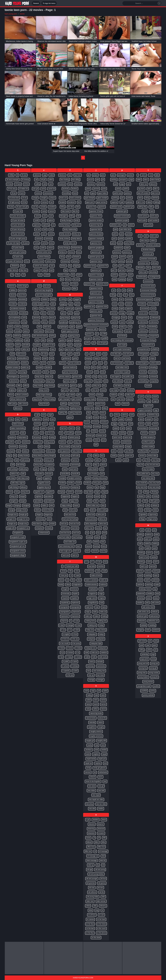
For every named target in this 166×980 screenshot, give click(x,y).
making (104, 616)
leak (89, 542)
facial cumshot (75, 198)
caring (37, 243)
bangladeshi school (18, 551)
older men (90, 901)
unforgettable (144, 354)
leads (97, 537)
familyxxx (62, 252)
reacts (122, 322)
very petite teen (143, 474)
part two (122, 270)
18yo (23, 266)
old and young (100, 869)
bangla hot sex (23, 519)
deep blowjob (39, 381)
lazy (98, 533)
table (157, 175)
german (63, 363)
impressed (76, 612)
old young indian (93, 897)
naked (89, 700)
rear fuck (121, 399)
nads (86, 691)
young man (142, 673)
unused (148, 386)
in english (66, 634)
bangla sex (12, 524)
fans (69, 257)
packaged (121, 175)
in (71, 621)
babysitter (10, 442)
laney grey (97, 483)
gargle (70, 340)
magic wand (92, 598)
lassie (97, 496)
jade (97, 180)
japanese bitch (96, 229)
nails (96, 695)
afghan (13, 390)
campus (52, 198)
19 (12, 275)
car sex (38, 229)
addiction (26, 336)
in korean (70, 652)
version (142, 456)
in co (70, 630)
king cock (103, 377)
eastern (51, 428)
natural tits (102, 718)
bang (17, 492)
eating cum (38, 442)
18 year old (18, 211)
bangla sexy (23, 524)
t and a (143, 175)
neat (97, 745)
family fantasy (65, 225)
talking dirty (142, 207)
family (77, 220)
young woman (148, 682)
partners (123, 275)
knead (95, 413)
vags (156, 410)
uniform (144, 358)
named (103, 700)
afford (26, 386)
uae (140, 236)
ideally (61, 584)
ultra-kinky (153, 272)
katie (92, 354)
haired (78, 433)
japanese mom (102, 284)
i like (70, 571)
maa (105, 562)
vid (139, 501)
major (88, 612)
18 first (26, 184)
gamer (61, 308)
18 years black (18, 248)
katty (99, 354)
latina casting (102, 510)
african (11, 395)
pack (113, 175)
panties (129, 239)
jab (89, 175)
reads (115, 327)
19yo (18, 275)
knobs (103, 417)
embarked (39, 528)
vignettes (143, 514)
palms (115, 234)
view (140, 510)
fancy (79, 252)
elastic (37, 505)
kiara (87, 367)
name (96, 700)
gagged (77, 299)
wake (140, 539)
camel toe (52, 189)
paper (127, 248)
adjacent (10, 345)
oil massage (103, 851)
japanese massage (96, 275)
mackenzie (89, 571)
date (43, 340)
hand (65, 469)
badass (25, 451)
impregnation (65, 612)
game (77, 304)
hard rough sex (65, 551)
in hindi (61, 648)
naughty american (96, 736)
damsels (36, 318)
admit (18, 345)
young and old (143, 663)
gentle (77, 354)
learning (104, 551)
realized (131, 390)
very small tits (142, 483)
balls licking (13, 487)
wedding (152, 625)
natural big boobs (96, 713)
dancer (52, 318)
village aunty (152, 519)
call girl (43, 180)
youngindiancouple (144, 686)
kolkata (94, 431)
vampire (149, 419)
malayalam (92, 634)
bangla (12, 510)
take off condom (143, 193)
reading (130, 322)
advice (23, 381)
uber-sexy (144, 240)
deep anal (39, 377)
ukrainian (140, 245)
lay (87, 533)
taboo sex (144, 184)
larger (97, 492)
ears (52, 424)
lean (103, 542)
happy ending (66, 505)
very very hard (154, 483)
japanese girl (96, 252)
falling (72, 216)
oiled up (91, 865)
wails (148, 530)
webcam (155, 612)
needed (104, 750)
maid (102, 603)
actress (10, 331)
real (130, 327)
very (139, 460)
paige (122, 184)
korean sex (101, 435)
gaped (79, 327)
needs (88, 754)
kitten (98, 408)
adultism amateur (13, 367)
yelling (142, 650)
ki (106, 363)
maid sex (89, 607)
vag (149, 401)
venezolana (143, 428)
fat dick (65, 284)
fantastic (75, 261)
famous (71, 252)
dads (53, 304)
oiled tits (103, 860)
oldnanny (103, 906)
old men (100, 888)
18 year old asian (18, 220)
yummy (153, 691)
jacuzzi (90, 180)
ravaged (130, 313)
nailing (89, 695)
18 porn (21, 193)
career (37, 234)
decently (51, 363)
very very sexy (154, 487)
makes (97, 616)
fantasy (63, 266)
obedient (96, 820)
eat (42, 433)
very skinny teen (148, 478)
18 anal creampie (12, 180)
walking (155, 544)
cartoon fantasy (44, 257)
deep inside (38, 386)
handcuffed (65, 474)
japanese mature (96, 279)
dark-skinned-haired (40, 336)
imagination (77, 584)
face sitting (76, 180)
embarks (49, 528)
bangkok (26, 505)
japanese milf (89, 284)
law (105, 528)
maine (104, 607)
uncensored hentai (148, 295)
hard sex (77, 551)
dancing (37, 322)
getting (64, 404)
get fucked (74, 390)
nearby (90, 745)
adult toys (11, 358)
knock (87, 422)
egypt (39, 478)
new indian (91, 790)
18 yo (27, 261)
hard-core (66, 555)
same (130, 433)
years (155, 645)
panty (120, 243)
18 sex (24, 198)
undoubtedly (152, 327)
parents (123, 257)
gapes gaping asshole (70, 331)
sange (128, 446)
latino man (89, 528)
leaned (89, 546)
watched (155, 580)
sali (122, 428)
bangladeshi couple (18, 537)
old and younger (92, 879)
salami (116, 428)
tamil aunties (153, 220)
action (10, 327)
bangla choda (22, 510)
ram (121, 299)
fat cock (76, 279)
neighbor (96, 754)
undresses (153, 331)
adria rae (25, 349)
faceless (74, 189)
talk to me (141, 202)
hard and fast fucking (70, 519)
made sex (103, 580)
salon (129, 428)
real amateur (118, 331)
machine (101, 566)
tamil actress (143, 216)
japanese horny (90, 266)
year (148, 645)
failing (63, 207)
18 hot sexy (12, 189)
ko (88, 431)
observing (91, 829)
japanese (102, 207)
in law (61, 657)
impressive (75, 616)
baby (23, 433)
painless (128, 193)
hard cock (65, 528)
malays (101, 634)
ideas (68, 584)
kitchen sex (89, 408)
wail (142, 530)
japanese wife (92, 329)
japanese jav (96, 270)
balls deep (11, 478)
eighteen (39, 496)
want (156, 553)
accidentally (13, 313)
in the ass (70, 675)
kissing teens (103, 399)
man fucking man (99, 671)
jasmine (102, 329)
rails (120, 295)
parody (129, 261)
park (114, 261)
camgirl (35, 198)
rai (119, 290)
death (45, 358)
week (148, 630)
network (92, 777)
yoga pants (145, 659)
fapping (77, 266)
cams (37, 202)
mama (91, 662)
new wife (92, 809)
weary (156, 598)
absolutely (22, 299)
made (104, 571)
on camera (90, 919)
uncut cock (143, 313)
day (35, 349)
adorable (26, 345)
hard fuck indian (64, 537)
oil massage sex (93, 856)
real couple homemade (122, 349)
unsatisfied (153, 372)
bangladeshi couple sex (18, 542)
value (141, 419)
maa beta (92, 566)
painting (115, 198)
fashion (73, 270)
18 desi (10, 184)
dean (52, 354)
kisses (92, 395)
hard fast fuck (65, 533)
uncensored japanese (145, 299)
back (18, 442)
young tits (155, 677)
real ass (128, 331)
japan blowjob (90, 198)
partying (122, 279)
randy (115, 308)
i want (77, 575)
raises (115, 299)
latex (103, 505)
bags (9, 456)
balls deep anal (23, 478)
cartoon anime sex (44, 252)
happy (65, 501)
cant (51, 216)
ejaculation (38, 501)
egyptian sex (39, 492)
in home (70, 648)
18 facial (18, 184)
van (156, 419)
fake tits (75, 211)
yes (156, 650)
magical (102, 598)
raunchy (114, 313)
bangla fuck (13, 514)
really (121, 395)
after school (23, 404)
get (80, 386)
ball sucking (13, 469)
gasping (78, 345)
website (144, 625)
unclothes (142, 304)
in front (75, 634)
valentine (142, 415)
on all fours (92, 915)
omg (97, 910)
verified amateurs (148, 437)
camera (38, 193)
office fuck (101, 847)
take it (156, 189)
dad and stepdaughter (44, 295)
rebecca (130, 399)
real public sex (128, 377)
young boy (143, 668)
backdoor (26, 442)
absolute (13, 299)
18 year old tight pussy (18, 239)
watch (147, 580)
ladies (97, 460)
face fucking (65, 180)
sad (114, 419)
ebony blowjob (50, 456)
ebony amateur (39, 451)
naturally (92, 722)
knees (103, 413)
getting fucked (74, 404)
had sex (64, 428)
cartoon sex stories (41, 266)
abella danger (23, 286)
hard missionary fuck (66, 546)
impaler (75, 594)
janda (104, 189)
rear (113, 399)
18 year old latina (18, 225)
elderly (37, 510)
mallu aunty (103, 657)
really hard (130, 395)
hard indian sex (70, 542)
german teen (63, 386)
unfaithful (155, 349)
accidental (22, 304)
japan (93, 193)
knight (89, 417)
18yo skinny (13, 270)
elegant (39, 514)
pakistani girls (122, 211)
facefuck (78, 184)
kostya (89, 440)
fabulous (62, 175)
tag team (141, 189)
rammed (129, 299)
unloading (153, 367)
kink (106, 381)
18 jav (14, 193)
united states (155, 363)
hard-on (75, 555)
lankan (90, 487)
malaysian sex (91, 648)
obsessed (101, 829)
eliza (49, 519)
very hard (156, 460)
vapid (148, 424)
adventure (24, 377)
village (142, 519)
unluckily (143, 372)
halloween (65, 460)
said (131, 424)
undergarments (143, 318)
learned (95, 551)
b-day (11, 419)
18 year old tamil (18, 234)
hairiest (64, 437)
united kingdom (142, 363)
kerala (88, 363)
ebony (47, 446)
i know (63, 571)
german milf (77, 377)
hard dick (75, 528)
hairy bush (76, 446)
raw (130, 318)
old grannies (91, 883)
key (94, 363)
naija (93, 691)
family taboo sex (70, 243)
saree (121, 456)
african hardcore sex (18, 399)
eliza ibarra (37, 524)
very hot (141, 465)
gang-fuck (76, 318)
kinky (88, 386)
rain (126, 295)
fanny (62, 257)
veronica (155, 451)
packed (130, 175)
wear (157, 594)
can (52, 202)
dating (50, 340)
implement (75, 603)
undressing (143, 336)
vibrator (141, 496)
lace (102, 456)
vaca (148, 397)
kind (96, 372)
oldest (88, 906)
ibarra (61, 580)
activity (25, 327)
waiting (140, 535)
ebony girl (38, 460)
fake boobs (66, 211)
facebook (62, 184)
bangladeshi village (18, 555)
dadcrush (36, 299)
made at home (96, 575)
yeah (142, 645)
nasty (88, 709)
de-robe (44, 354)
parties (130, 270)
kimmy (90, 372)
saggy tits (123, 424)
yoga (153, 654)
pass (130, 279)
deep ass (49, 377)
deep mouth (44, 390)
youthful (156, 686)
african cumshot (22, 395)
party (115, 279)
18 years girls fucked (18, 252)
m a (87, 562)
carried (44, 243)
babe (18, 419)
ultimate (155, 263)
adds (27, 340)
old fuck (103, 879)
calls (45, 184)
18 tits (24, 202)
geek (78, 349)
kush (104, 440)
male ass (95, 652)
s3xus (117, 415)
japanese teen (96, 316)
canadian (52, 207)
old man (92, 888)
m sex (99, 562)
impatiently (65, 603)
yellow (149, 650)
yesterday (145, 654)
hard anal (73, 510)
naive (103, 695)
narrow (103, 704)
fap (70, 266)
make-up (88, 616)
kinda (103, 372)
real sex (128, 381)
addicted (17, 336)
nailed (105, 691)
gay (61, 349)
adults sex (25, 367)
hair (61, 433)
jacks (103, 175)
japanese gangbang (96, 248)
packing (114, 180)
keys (100, 363)
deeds (46, 372)
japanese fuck (96, 243)
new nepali (96, 795)
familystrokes (76, 248)
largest (105, 492)
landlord (87, 483)
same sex (128, 437)
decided (40, 367)
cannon (52, 211)
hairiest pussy (74, 437)
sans (114, 451)
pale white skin (125, 229)
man (89, 671)
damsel (51, 313)
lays (93, 533)
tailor (149, 189)
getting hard (64, 408)
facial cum (63, 198)
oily (98, 865)
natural (103, 709)
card (45, 229)
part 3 (114, 270)
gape (72, 327)
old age (90, 869)
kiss (88, 390)
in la (78, 652)
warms (148, 571)
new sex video (101, 804)
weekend (156, 630)
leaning (97, 546)
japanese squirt (96, 311)
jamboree (101, 184)
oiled (103, 856)
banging (17, 505)
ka (87, 354)
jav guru (88, 338)
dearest (37, 358)
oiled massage (92, 860)
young (154, 659)
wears (149, 598)
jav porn (97, 338)
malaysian (101, 639)
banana (9, 492)
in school (65, 666)
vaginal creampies (145, 410)
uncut (153, 308)
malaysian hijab (96, 643)
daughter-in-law (49, 345)
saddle (121, 419)
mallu (94, 657)
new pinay (89, 804)
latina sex (103, 519)
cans (45, 216)
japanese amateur (96, 220)
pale (115, 229)
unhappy (154, 354)
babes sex (15, 433)
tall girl (145, 211)
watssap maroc (145, 589)
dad (40, 286)
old (103, 865)
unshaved (153, 377)
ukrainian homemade (148, 259)
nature (101, 722)
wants (149, 562)
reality (123, 390)
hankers (70, 492)
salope (114, 433)
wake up (148, 539)
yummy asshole (148, 695)
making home (90, 621)
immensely (66, 594)
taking (147, 198)
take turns (155, 193)
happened (65, 496)
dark (39, 327)
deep (53, 372)
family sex (76, 234)
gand (70, 313)
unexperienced (143, 349)
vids (148, 505)
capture (51, 220)
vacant (155, 397)
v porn (141, 397)
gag (70, 299)
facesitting (67, 193)
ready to (123, 327)
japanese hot (103, 266)
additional (19, 340)
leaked (96, 542)
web (147, 603)
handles (71, 483)
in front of (65, 639)
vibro (148, 496)
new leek (101, 790)
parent (115, 257)
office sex (88, 851)
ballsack (23, 487)
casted (47, 275)
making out (92, 625)
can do (35, 207)
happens (75, 496)
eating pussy (49, 442)
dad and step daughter (44, 290)
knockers (104, 422)
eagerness (37, 419)
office (103, 842)
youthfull (144, 691)
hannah (79, 492)
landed (88, 478)
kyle (96, 445)
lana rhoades (93, 474)
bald (17, 460)
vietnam (155, 505)
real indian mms (122, 367)
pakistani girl (129, 207)
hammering (75, 465)
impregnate (64, 607)
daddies (45, 299)
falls (79, 216)
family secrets (65, 234)
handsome (65, 487)
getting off (63, 413)
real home (126, 358)
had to (72, 428)
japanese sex (90, 307)
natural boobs (91, 718)
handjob (62, 478)
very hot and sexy (153, 465)
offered (89, 842)
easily (36, 428)
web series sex (144, 612)
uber (146, 236)
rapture (129, 308)
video (145, 501)
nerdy (88, 768)
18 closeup (25, 180)
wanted (154, 557)
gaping (64, 336)
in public (66, 662)
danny (45, 322)
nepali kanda (91, 759)
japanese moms (96, 288)
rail (124, 290)
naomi (96, 704)
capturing (46, 225)
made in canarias (91, 580)
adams (26, 331)
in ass (76, 621)
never (100, 777)
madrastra (93, 589)
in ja (62, 652)
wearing (141, 598)
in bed (61, 625)
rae (114, 290)
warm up (144, 566)
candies (36, 211)
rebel (118, 404)
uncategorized (154, 277)
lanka (106, 483)
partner (114, 275)
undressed (143, 331)
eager (50, 415)
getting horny (76, 408)
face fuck (78, 175)
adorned (10, 349)
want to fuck (144, 557)
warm (156, 562)
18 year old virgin (13, 243)
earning (37, 424)
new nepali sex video (96, 800)
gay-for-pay (70, 349)
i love (77, 571)
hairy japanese (64, 451)
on (102, 910)
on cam (101, 915)
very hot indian (148, 469)
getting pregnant (75, 413)
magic (101, 594)
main (97, 607)
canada (43, 207)
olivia (90, 910)
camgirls (44, 198)
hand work (73, 469)
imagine (65, 589)
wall (141, 548)
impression (65, 616)
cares (44, 234)
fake (78, 207)
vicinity (156, 496)
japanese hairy (96, 261)
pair (122, 198)
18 (17, 175)
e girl (37, 415)
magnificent (93, 603)
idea (73, 580)
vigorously (153, 514)
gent (70, 354)
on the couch (101, 928)
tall (157, 207)
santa (120, 451)
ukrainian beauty (148, 250)
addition (10, 340)
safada (129, 419)
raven (124, 318)
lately (89, 501)
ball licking (21, 465)
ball (13, 465)
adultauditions (23, 358)
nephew (98, 763)
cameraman (48, 193)
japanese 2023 (96, 216)
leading (90, 537)
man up (91, 675)
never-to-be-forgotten (93, 781)
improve (64, 621)
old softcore (92, 892)
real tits (127, 386)
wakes (156, 539)
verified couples (148, 442)
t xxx (151, 175)
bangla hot (11, 519)
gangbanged (63, 327)
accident (13, 304)
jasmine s (89, 334)
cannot (38, 216)
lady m (89, 465)
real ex (117, 358)
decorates (37, 372)
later (96, 501)
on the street (96, 938)
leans (104, 546)
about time (22, 295)
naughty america (96, 732)
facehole (66, 189)
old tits (102, 892)
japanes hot (91, 207)
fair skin (70, 207)
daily (35, 308)
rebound (125, 404)
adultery (25, 363)
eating (52, 437)
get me (62, 395)
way (155, 589)
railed (130, 290)
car (53, 225)
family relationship (70, 229)
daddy (53, 299)
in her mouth (64, 643)
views (155, 510)
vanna (141, 424)
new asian (92, 786)
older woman (101, 901)
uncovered (145, 308)
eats (40, 446)
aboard (13, 295)
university (143, 367)
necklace (89, 750)
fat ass (68, 279)
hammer (75, 460)
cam (51, 184)
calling (38, 184)
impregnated (75, 607)
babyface (12, 437)
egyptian (47, 478)
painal (118, 189)
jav (97, 334)
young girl (153, 668)
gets (79, 395)
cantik (37, 220)
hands (79, 483)
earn (53, 419)
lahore (103, 465)
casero (37, 270)
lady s (96, 465)
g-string (63, 299)
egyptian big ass (44, 487)
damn (43, 313)
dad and (47, 286)
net (95, 772)
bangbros (14, 501)
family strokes (64, 239)
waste (140, 580)
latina (93, 510)
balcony (10, 460)
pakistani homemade (122, 216)
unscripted (143, 377)
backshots (13, 446)
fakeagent (63, 216)
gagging (63, 304)
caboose (37, 175)
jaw (94, 343)
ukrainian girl (148, 254)
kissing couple (90, 399)
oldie (95, 906)
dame (36, 313)
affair (19, 386)
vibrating (154, 492)
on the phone (101, 933)
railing (113, 295)
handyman (75, 487)
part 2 (129, 266)
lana (102, 469)
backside (23, 446)
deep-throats (44, 404)
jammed (96, 189)
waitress (149, 535)
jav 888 (103, 334)
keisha (104, 358)
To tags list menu (49, 3)
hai (78, 428)
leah (104, 537)
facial (75, 193)
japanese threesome (96, 320)
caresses (39, 239)
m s (92, 562)
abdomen (12, 286)
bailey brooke (24, 456)
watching (149, 584)
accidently (23, 313)
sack (132, 415)
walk (140, 544)
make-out (103, 612)
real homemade (117, 363)
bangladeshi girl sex (18, 546)
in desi (77, 630)
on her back (101, 919)
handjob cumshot (74, 478)
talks (151, 207)
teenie (22, 14)
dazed (36, 354)
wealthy (150, 594)
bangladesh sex (23, 528)
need (97, 750)
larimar (90, 496)
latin (87, 510)
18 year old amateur (18, 216)
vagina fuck (148, 406)
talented (155, 198)
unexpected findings (148, 340)
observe (101, 824)
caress (51, 234)
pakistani (130, 202)
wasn (156, 575)
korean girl (91, 435)
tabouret (153, 184)
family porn (76, 225)
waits (157, 535)
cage (45, 175)
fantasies (77, 257)
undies (142, 327)
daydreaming (44, 349)
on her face (90, 924)
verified (152, 433)
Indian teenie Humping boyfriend (81, 96)
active (17, 327)
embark (52, 524)
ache (24, 318)
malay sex (90, 630)
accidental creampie (18, 308)
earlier (46, 419)
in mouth (78, 657)
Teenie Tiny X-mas (138, 69)
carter (43, 248)
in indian (78, 648)
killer (105, 367)
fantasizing (65, 261)
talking (157, 202)
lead (104, 533)
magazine (92, 594)
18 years (25, 243)
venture (144, 433)
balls (23, 474)
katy (105, 354)
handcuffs (75, 474)
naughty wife (102, 741)
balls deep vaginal (18, 483)
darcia (52, 322)
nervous (88, 772)
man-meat (100, 675)
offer (104, 838)
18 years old (18, 257)
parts (131, 275)
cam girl (36, 189)
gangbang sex (75, 322)
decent (43, 363)
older (103, 897)
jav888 (105, 338)
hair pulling (69, 433)
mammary (90, 666)
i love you (64, 575)
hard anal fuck (70, 514)
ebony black (37, 456)
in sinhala (75, 666)
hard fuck (76, 533)
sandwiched (126, 442)
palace (131, 225)
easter (43, 428)
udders (153, 240)
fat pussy (66, 288)
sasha (126, 460)
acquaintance (14, 322)
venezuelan (154, 428)
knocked (95, 422)
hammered (65, 465)
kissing (100, 395)
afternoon (18, 408)
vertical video (152, 456)
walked (147, 544)
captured (37, 225)
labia (96, 456)
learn (88, 551)
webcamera (154, 616)
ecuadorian (49, 465)
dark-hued (49, 331)
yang (156, 641)
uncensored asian (148, 286)
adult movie (21, 354)
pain (129, 184)
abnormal (22, 290)
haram (76, 505)
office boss (91, 847)
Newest (36, 3)
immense (74, 589)
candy (44, 211)
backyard (11, 451)
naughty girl (90, 741)
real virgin (114, 390)
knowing (97, 426)
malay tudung (101, 630)
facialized (71, 202)
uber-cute (154, 236)
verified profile (144, 451)
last (104, 496)
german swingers (70, 381)
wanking (141, 553)
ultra (148, 268)
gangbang (63, 322)
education (39, 474)
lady (104, 460)
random (129, 304)
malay (101, 625)
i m (71, 575)
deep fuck (50, 381)
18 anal (24, 175)
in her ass (75, 639)
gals (71, 304)
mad (98, 571)
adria (18, 349)
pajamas (114, 202)
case (52, 266)
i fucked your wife (72, 566)
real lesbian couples (122, 372)
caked (52, 175)
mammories (101, 666)
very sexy (155, 474)
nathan (96, 709)
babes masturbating (18, 428)
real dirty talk (116, 354)
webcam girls (143, 616)
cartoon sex (50, 261)
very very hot (142, 487)
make (95, 612)
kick (93, 367)
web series (155, 603)
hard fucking (77, 537)
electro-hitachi (48, 510)
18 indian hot (23, 189)
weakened (141, 594)
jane (87, 193)
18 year (11, 207)
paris (130, 257)
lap (97, 487)
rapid (122, 308)
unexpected (154, 336)
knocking (88, 426)
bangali (23, 496)
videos (141, 505)
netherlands (103, 772)
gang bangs (65, 318)
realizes (113, 395)
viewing (148, 510)
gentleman (66, 358)
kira (104, 386)
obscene (92, 824)
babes (25, 419)
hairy (70, 442)
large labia (89, 492)
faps (66, 270)
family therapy (64, 248)
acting (24, 322)
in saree (74, 662)
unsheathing (143, 381)
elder (52, 505)
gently (75, 358)
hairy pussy (65, 456)
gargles (78, 340)
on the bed (90, 928)
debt (52, 358)
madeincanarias (91, 584)
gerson (73, 386)
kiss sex (95, 390)
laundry (98, 528)
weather (140, 603)
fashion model (64, 275)
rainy (132, 295)
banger (9, 505)
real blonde (122, 336)
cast (40, 275)
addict (9, 336)
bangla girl (23, 514)
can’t (43, 220)
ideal (79, 580)
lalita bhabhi (93, 469)
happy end (74, 501)
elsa (45, 524)
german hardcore (70, 367)
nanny (88, 704)
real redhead (118, 381)
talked (149, 202)
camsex (44, 202)
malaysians (103, 648)
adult (12, 354)
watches (140, 584)
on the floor (90, 933)
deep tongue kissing (44, 395)
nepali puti (102, 759)
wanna (149, 553)
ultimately (140, 268)
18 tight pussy (14, 202)
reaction (114, 322)
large (103, 487)
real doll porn (128, 354)
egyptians (50, 492)
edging (44, 469)
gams (63, 313)
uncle (157, 299)
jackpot (95, 175)
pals (122, 234)
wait (154, 530)
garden (62, 340)
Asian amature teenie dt (46, 124)
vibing (146, 492)
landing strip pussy (100, 478)
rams (115, 304)
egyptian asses (44, 483)
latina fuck (91, 514)
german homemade (70, 372)
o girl (88, 820)
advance (13, 372)
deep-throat (37, 399)
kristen (97, 440)
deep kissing (49, 386)
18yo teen (24, 270)
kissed (103, 390)
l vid (90, 456)
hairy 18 (77, 442)
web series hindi (148, 607)
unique (152, 358)
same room (117, 437)
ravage (122, 313)
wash (140, 575)
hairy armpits (65, 446)
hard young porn (11, 14)
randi (121, 304)
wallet (148, 548)
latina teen (103, 524)
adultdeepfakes (13, 363)
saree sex (129, 456)
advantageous (13, 377)
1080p (11, 175)
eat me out (50, 433)
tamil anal (154, 216)
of (94, 838)
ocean (88, 838)
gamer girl (70, 308)
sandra (116, 442)
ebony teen (38, 465)
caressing (49, 239)
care (51, 229)
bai (15, 456)
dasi (37, 340)
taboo (146, 180)
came (43, 189)
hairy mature (77, 451)
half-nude (75, 456)
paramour (117, 252)
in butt (79, 625)
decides (48, 367)
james (88, 189)
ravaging (116, 318)
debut (36, 363)
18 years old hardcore (14, 261)
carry (52, 243)
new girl (101, 786)
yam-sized (142, 641)
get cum (65, 390)
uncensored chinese (148, 290)
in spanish (66, 671)
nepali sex (89, 763)
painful (126, 189)
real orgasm (115, 377)
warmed (153, 566)
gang (77, 313)
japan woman (101, 202)
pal (125, 225)
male (87, 652)
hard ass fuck (75, 524)
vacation (142, 401)
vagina (155, 401)
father (75, 288)
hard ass (64, 524)
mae (101, 589)
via (140, 492)
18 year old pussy (18, 229)
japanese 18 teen (96, 211)
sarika (118, 460)
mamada (100, 662)
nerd (105, 763)
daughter (37, 345)
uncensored (148, 281)
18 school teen (14, 198)
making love (102, 621)
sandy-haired (118, 446)
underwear (154, 322)
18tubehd (15, 266)
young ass (155, 663)
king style (98, 381)
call (36, 180)
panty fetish (129, 243)
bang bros (25, 492)
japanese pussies (96, 297)
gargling (62, 345)
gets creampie (64, 399)
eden (36, 469)
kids (99, 367)
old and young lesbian (96, 874)
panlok (121, 239)
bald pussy (25, 460)
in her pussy (76, 643)
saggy (114, 424)
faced (70, 184)
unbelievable (142, 277)
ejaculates (49, 496)
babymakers (23, 437)
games (79, 308)
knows (105, 426)
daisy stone (51, 308)
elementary (41, 519)
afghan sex (22, 390)
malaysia (91, 639)
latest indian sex (93, 505)
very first (146, 460)
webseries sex (153, 621)
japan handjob (102, 198)
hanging (62, 492)
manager (100, 680)
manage (91, 680)
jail (103, 180)
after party (12, 404)
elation (44, 505)
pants (113, 243)
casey (45, 270)
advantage (22, 372)
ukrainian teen (144, 263)
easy (36, 433)
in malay (69, 657)
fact (79, 202)
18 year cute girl (22, 207)
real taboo (118, 386)
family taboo (76, 239)
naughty (101, 727)
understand (143, 322)
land (102, 474)
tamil (152, 211)
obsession (91, 833)
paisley (129, 198)
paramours (127, 252)
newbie (101, 809)
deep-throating (49, 399)
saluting (122, 433)
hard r (79, 546)
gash (70, 345)
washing (148, 575)
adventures (14, 381)
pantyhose (118, 248)
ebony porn (49, 460)
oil (95, 851)
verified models (148, 446)
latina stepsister (91, 524)
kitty (89, 413)
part (115, 266)
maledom (104, 652)
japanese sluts (102, 307)
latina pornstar (91, 519)
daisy (41, 308)
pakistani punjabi (122, 220)
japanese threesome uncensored (96, 325)
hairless (62, 442)
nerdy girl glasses (100, 768)
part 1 (121, 266)
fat (62, 279)
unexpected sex (148, 345)
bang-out (14, 496)
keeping (89, 358)
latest (103, 501)
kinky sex (97, 386)
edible (51, 469)
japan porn (90, 202)
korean (103, 431)
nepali (104, 754)
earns (45, 424)
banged (23, 501)
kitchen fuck (100, 404)
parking (121, 261)
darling (52, 336)
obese (104, 820)
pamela (129, 234)
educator (49, 474)
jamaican (91, 184)
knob (96, 417)
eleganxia (48, 514)
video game (154, 501)
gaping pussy (74, 336)
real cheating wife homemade (122, 340)
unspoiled (154, 381)
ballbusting (23, 469)
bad (18, 451)
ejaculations (49, 501)
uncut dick (153, 313)
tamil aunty (148, 225)
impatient (75, 598)
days (53, 349)
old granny (102, 883)
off (99, 838)
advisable (11, 386)
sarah (114, 456)
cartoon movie (38, 261)
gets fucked (76, 399)
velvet (155, 424)
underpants (155, 318)
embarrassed (44, 533)
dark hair (47, 327)
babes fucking (18, 424)
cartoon (50, 248)
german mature (64, 377)
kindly (88, 377)
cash (51, 270)
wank (155, 548)
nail (99, 691)
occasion (101, 833)
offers (97, 842)
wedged (140, 630)
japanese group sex (96, 257)
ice (67, 580)
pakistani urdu (116, 225)
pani (114, 239)
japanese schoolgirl (96, 302)
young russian (154, 673)
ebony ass (51, 451)
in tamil (75, 671)
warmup (156, 571)
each (44, 415)
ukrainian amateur (153, 245)
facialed (62, 202)
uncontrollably (153, 304)
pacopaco (123, 180)
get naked (71, 395)
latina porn (101, 514)
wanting (141, 562)
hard (65, 510)
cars (36, 248)
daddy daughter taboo (41, 304)
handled (62, 483)
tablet (139, 180)
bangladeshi (18, 533)
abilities (13, 290)
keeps (96, 358)
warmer (140, 571)
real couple (122, 345)
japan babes (103, 193)
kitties (105, 408)
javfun (87, 343)
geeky (63, 354)
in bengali (70, 625)
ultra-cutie (143, 272)
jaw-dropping (102, 343)
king (95, 377)
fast (73, 275)
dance (44, 318)
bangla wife (11, 528)
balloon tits (15, 474)
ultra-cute (156, 268)
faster (79, 275)
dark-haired (39, 331)
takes (140, 198)
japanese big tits (96, 225)
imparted (65, 598)
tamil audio (142, 220)
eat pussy (37, 437)
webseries (142, 621)
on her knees (101, 924)
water (157, 584)
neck (103, 745)
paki (122, 202)
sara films (129, 451)
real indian (129, 363)
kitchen (90, 404)
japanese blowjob (96, 234)
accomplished (15, 318)
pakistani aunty (116, 207)
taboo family (155, 180)
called (51, 180)
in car (63, 630)
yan (150, 641)
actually (18, 331)
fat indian (74, 284)
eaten (45, 437)
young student (143, 677)
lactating (89, 460)
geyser (70, 417)
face (70, 175)
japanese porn (96, 293)
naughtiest (92, 727)
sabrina (124, 415)
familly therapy (66, 220)
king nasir (88, 381)
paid (116, 184)
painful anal (118, 193)
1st (23, 275)
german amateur (74, 363)
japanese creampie (96, 239)
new (105, 781)
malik (87, 657)
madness (103, 584)
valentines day (153, 415)
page (131, 180)
